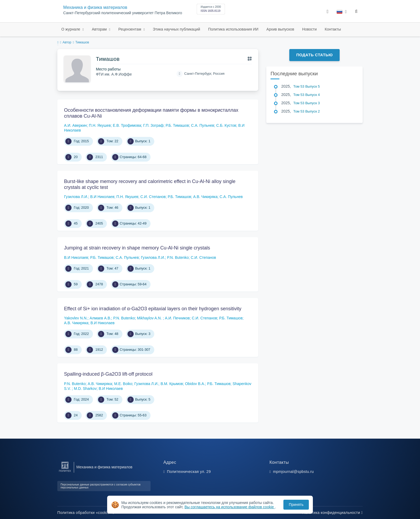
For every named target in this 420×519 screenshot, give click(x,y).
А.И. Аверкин (75, 125)
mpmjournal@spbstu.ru (293, 472)
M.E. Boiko (123, 384)
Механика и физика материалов (95, 7)
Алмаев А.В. (100, 318)
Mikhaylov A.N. (150, 318)
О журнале (71, 29)
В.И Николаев (102, 197)
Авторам (100, 29)
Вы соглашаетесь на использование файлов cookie (230, 507)
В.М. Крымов (172, 384)
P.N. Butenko (178, 257)
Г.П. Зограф (153, 125)
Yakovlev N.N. (76, 318)
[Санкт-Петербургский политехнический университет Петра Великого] (65, 472)
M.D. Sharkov (85, 389)
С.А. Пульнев (202, 125)
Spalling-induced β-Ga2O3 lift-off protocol (108, 374)
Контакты (333, 29)
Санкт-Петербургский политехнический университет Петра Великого (123, 13)
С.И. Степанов (153, 197)
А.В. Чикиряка (205, 197)
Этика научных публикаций (176, 29)
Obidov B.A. (195, 384)
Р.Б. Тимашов (177, 125)
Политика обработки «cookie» (86, 513)
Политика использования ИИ (233, 29)
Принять (296, 505)
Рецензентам (130, 29)
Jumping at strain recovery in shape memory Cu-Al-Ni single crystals (137, 248)
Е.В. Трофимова (127, 125)
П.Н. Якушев (100, 125)
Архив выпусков (280, 29)
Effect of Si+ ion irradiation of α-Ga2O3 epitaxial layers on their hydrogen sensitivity (153, 309)
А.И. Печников (177, 318)
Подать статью (314, 55)
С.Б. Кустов (226, 125)
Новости (309, 29)
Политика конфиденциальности (332, 513)
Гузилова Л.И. (76, 197)
